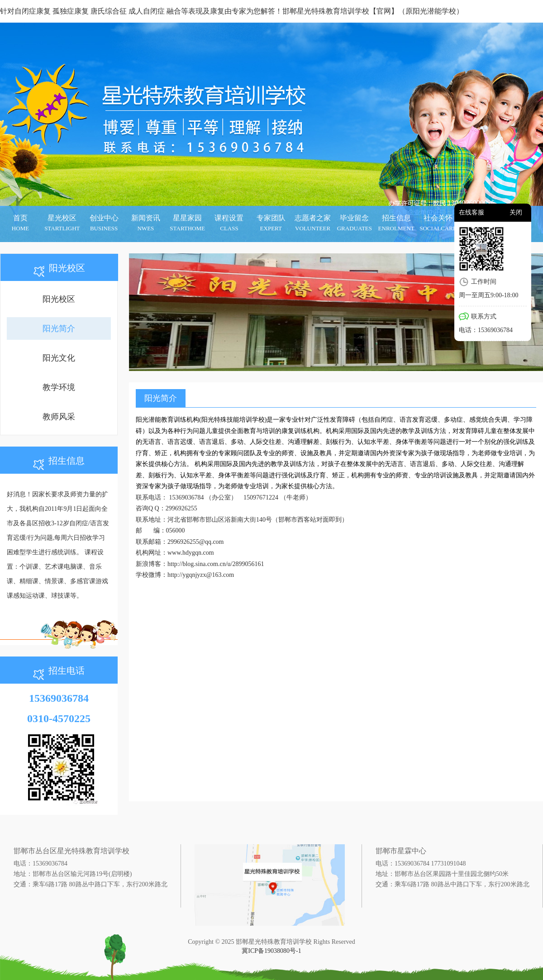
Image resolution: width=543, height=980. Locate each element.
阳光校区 (59, 299)
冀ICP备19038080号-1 (271, 951)
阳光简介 (59, 328)
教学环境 (59, 387)
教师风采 (59, 417)
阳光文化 (59, 358)
